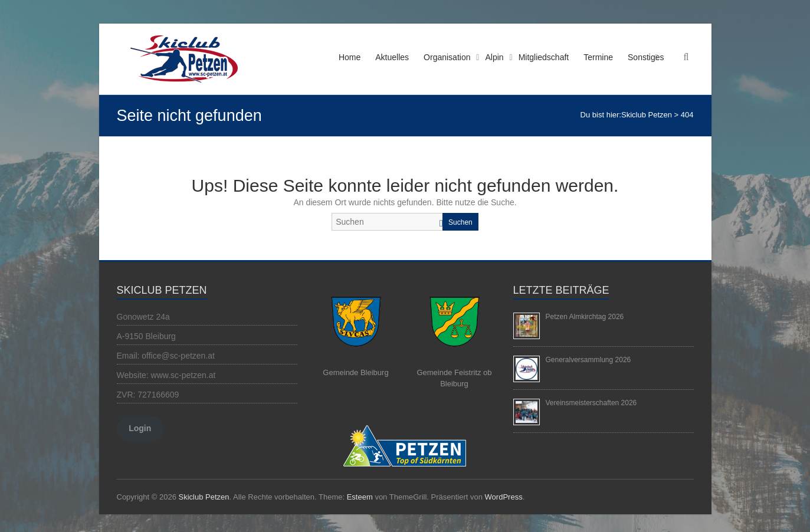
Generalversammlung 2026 (588, 360)
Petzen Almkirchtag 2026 (585, 317)
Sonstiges (646, 57)
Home (350, 57)
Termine (598, 57)
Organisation (447, 57)
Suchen (460, 222)
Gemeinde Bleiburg (355, 372)
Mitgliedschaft (544, 57)
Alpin (494, 57)
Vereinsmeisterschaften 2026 (591, 403)
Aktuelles (392, 57)
